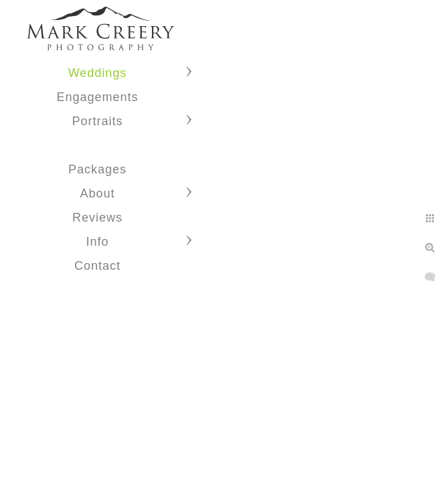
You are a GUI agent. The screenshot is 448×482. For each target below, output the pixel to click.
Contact (97, 266)
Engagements (97, 97)
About (97, 193)
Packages (97, 169)
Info (97, 242)
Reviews (97, 218)
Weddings (98, 73)
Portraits (97, 121)
